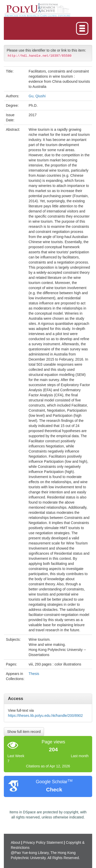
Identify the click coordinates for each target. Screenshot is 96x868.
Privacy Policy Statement (43, 842)
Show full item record (24, 732)
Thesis (34, 674)
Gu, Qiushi (37, 96)
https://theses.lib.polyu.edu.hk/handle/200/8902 (45, 716)
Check (54, 789)
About (15, 842)
